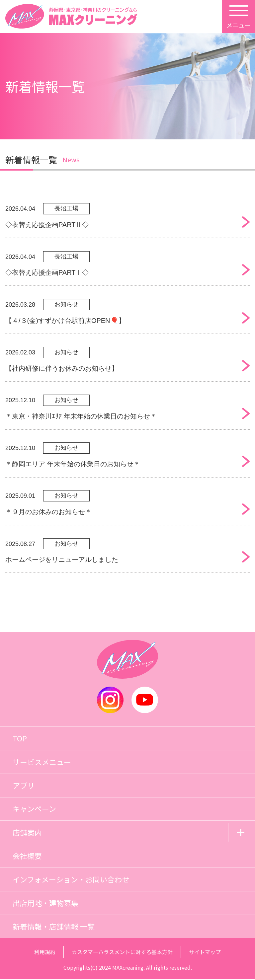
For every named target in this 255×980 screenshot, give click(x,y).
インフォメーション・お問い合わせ (71, 880)
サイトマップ (205, 953)
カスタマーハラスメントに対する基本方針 (122, 953)
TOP (20, 739)
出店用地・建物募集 (45, 904)
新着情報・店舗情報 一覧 (54, 927)
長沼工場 (66, 209)
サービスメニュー (42, 762)
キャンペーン (34, 809)
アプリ (24, 786)
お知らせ (66, 305)
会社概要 (27, 857)
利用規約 (45, 953)
